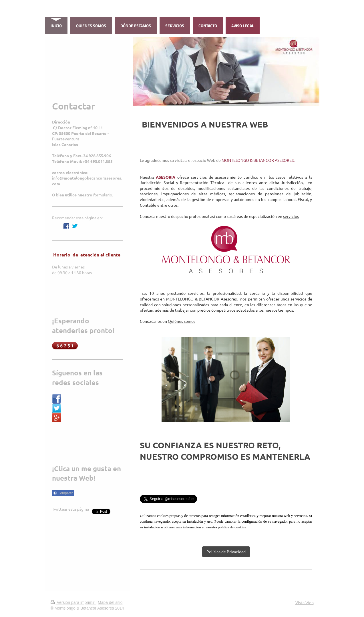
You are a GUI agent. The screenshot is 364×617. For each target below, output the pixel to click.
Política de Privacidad (226, 552)
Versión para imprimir (73, 602)
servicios (291, 216)
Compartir (63, 493)
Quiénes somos (182, 321)
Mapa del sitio (110, 602)
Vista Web (305, 602)
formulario (103, 195)
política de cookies (232, 527)
